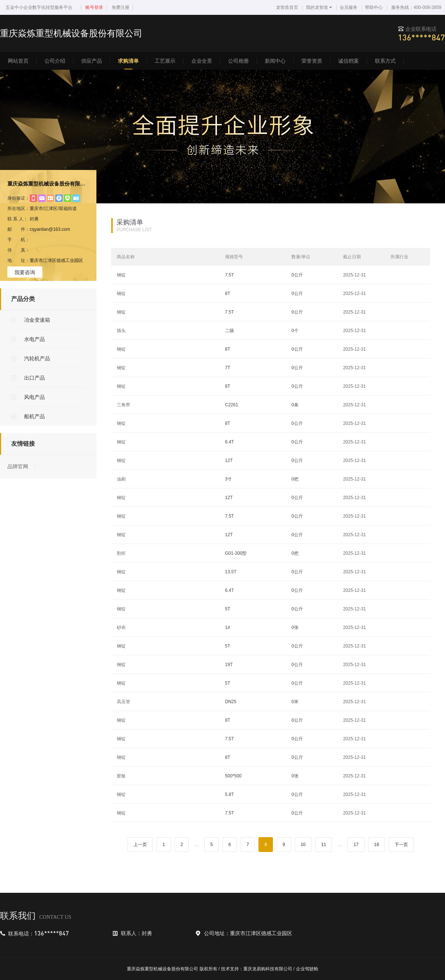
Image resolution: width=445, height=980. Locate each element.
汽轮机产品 (37, 358)
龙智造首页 (287, 7)
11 (324, 845)
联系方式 (385, 61)
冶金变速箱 (37, 320)
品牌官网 (18, 466)
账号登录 (94, 7)
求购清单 (128, 61)
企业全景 (202, 61)
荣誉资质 (312, 61)
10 (303, 845)
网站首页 (18, 61)
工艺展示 (165, 61)
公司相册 (238, 61)
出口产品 (34, 378)
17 (356, 845)
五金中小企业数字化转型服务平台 (39, 7)
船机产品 (34, 416)
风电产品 (34, 397)
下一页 (401, 845)
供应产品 (92, 61)
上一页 (140, 845)
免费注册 (121, 7)
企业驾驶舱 (307, 969)
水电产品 (34, 339)
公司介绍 (55, 61)
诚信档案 (349, 61)
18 (377, 845)
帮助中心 (374, 7)
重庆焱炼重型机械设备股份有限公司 (49, 184)
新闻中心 (275, 61)
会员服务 (349, 7)
